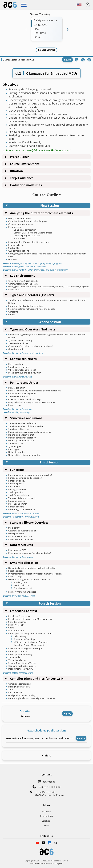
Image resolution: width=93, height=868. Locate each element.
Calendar (46, 821)
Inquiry (67, 714)
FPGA (37, 29)
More (48, 755)
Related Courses (46, 50)
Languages (40, 24)
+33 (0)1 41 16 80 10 (49, 787)
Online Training (40, 14)
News (46, 825)
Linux (37, 37)
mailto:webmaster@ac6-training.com (47, 863)
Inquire (67, 60)
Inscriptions (46, 816)
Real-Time (40, 33)
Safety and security (45, 20)
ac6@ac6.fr (49, 782)
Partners (46, 811)
